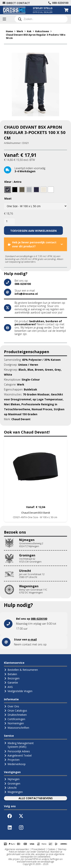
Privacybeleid (38, 849)
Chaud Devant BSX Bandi (36, 512)
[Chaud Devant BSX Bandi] (35, 470)
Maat (8, 198)
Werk (20, 31)
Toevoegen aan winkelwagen (33, 231)
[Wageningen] (12, 590)
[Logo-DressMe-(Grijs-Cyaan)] (14, 10)
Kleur (8, 182)
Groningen (27, 555)
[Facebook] (10, 816)
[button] (4, 19)
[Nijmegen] (12, 543)
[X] (21, 816)
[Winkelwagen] (66, 10)
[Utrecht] (12, 574)
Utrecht (25, 571)
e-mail (32, 639)
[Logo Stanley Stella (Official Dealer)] (43, 10)
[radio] (8, 190)
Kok (29, 31)
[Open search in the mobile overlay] (41, 19)
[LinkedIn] (10, 827)
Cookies (51, 849)
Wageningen (29, 586)
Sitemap (62, 849)
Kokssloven (42, 31)
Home (9, 31)
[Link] (35, 624)
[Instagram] (21, 827)
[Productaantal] (9, 221)
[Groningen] (12, 559)
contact (50, 324)
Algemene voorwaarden (17, 849)
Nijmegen (27, 540)
